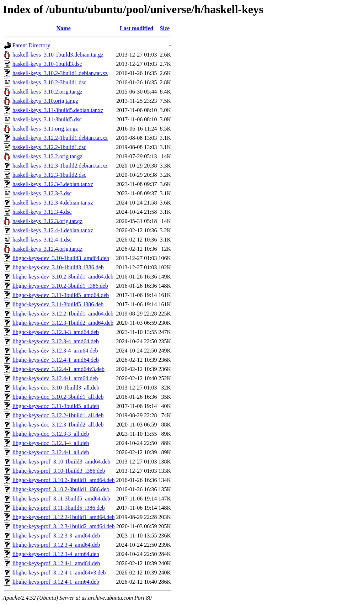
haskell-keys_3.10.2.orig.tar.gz (47, 92)
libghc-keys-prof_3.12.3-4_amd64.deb (56, 545)
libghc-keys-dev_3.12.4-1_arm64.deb (55, 378)
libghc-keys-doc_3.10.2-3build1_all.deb (58, 397)
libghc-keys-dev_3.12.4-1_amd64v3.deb (58, 369)
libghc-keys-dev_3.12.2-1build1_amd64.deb (63, 314)
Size (165, 28)
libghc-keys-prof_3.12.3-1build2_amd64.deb (64, 526)
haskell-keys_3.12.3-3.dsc (42, 193)
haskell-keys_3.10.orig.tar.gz (45, 101)
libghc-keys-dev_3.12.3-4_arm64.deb (55, 351)
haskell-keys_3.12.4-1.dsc (42, 240)
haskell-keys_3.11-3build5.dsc (47, 119)
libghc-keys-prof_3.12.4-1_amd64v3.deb (59, 573)
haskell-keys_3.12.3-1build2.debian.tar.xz (60, 166)
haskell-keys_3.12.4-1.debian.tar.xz (53, 230)
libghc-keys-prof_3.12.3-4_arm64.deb (56, 554)
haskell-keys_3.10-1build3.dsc (47, 64)
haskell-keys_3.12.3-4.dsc (42, 212)
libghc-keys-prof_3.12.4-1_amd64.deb (56, 563)
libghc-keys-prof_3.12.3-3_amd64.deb (56, 536)
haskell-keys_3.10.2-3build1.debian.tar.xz (60, 73)
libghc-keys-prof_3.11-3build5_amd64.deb (61, 499)
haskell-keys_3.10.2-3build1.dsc (49, 82)
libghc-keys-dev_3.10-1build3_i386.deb (58, 267)
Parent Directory (31, 45)
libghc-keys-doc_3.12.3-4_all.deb (51, 443)
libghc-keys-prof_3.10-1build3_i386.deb (59, 471)
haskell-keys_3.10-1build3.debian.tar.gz (58, 55)
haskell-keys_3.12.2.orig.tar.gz (47, 156)
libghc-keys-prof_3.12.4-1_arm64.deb (56, 582)
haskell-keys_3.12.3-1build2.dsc (49, 175)
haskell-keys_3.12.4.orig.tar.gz (47, 249)
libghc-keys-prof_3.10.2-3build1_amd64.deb (64, 480)
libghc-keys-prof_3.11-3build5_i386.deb (59, 508)
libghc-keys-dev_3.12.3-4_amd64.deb (56, 341)
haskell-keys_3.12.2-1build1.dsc (49, 147)
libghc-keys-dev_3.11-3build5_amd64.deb (61, 295)
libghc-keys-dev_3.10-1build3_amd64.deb (61, 258)
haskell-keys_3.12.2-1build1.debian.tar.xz (60, 138)
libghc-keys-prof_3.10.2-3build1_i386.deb (61, 489)
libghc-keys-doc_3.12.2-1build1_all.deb (58, 415)
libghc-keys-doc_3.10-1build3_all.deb (56, 388)
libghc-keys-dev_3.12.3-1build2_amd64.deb (63, 323)
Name (64, 28)
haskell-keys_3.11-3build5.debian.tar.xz (58, 110)
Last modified (137, 28)
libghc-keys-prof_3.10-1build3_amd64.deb (61, 462)
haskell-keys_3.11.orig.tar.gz (45, 129)
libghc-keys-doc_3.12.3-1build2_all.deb (58, 425)
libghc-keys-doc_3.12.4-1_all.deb (51, 452)
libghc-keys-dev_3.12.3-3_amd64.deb (56, 332)
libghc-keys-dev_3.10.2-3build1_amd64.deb (63, 277)
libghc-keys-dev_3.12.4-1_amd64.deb (56, 360)
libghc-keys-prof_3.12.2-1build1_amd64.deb (64, 517)
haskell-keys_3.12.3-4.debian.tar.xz (53, 203)
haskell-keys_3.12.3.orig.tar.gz (47, 221)
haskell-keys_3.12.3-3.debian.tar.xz (53, 184)
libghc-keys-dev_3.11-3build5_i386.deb (58, 304)
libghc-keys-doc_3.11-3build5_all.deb (56, 406)
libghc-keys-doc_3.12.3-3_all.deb (51, 434)
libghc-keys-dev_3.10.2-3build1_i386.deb (60, 286)
